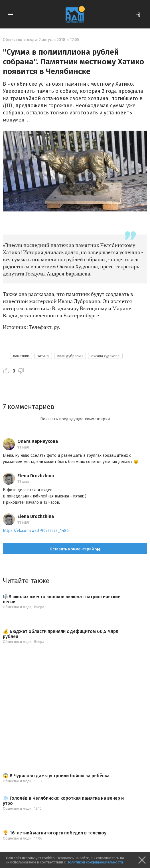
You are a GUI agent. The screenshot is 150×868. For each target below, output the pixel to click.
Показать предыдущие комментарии (75, 419)
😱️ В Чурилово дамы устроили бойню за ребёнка (56, 776)
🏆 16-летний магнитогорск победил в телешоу (55, 833)
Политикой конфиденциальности (95, 862)
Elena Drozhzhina (36, 476)
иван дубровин (70, 356)
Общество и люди (20, 40)
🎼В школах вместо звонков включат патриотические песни (62, 599)
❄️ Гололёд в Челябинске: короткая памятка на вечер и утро (63, 801)
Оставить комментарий (75, 549)
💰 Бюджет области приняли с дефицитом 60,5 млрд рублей (61, 634)
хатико (43, 356)
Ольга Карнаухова (38, 441)
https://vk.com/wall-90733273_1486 (36, 531)
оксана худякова (105, 356)
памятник (21, 356)
